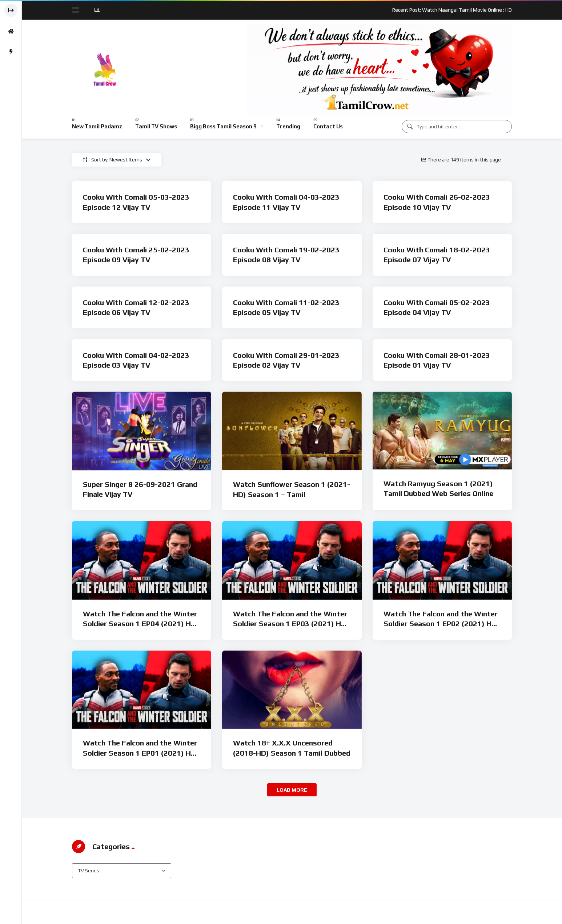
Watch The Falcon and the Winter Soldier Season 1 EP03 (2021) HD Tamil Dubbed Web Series (290, 624)
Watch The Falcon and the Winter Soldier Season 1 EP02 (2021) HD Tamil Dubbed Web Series (441, 624)
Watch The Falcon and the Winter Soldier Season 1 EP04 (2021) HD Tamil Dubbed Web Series (140, 624)
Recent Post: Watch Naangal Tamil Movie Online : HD (452, 10)
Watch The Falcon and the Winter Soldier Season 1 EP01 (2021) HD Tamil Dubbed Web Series (140, 753)
